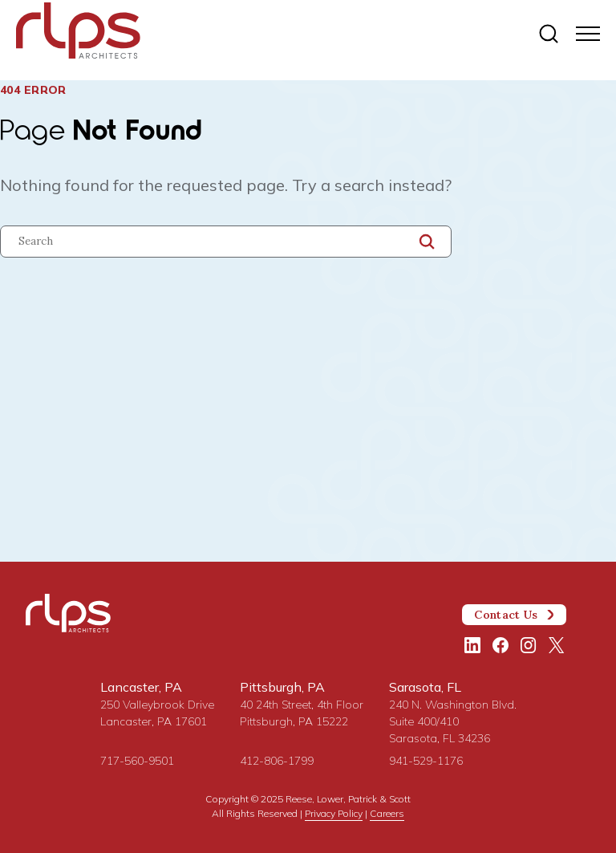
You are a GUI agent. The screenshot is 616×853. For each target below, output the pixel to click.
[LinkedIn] (472, 645)
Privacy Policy (334, 813)
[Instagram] (529, 645)
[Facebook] (500, 645)
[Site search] (549, 35)
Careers (387, 813)
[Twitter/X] (557, 645)
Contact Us (514, 615)
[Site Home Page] (269, 34)
